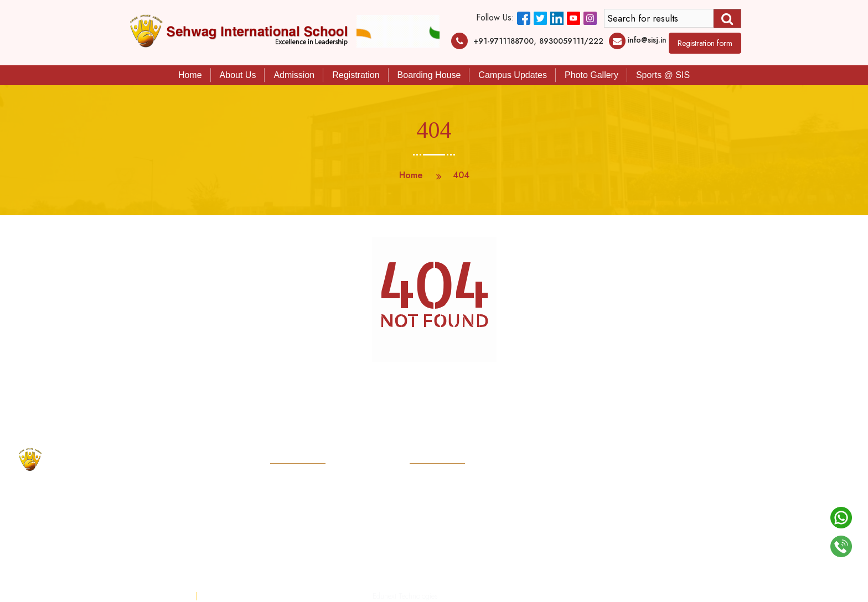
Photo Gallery (591, 75)
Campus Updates (513, 75)
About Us (238, 75)
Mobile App (288, 568)
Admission (294, 75)
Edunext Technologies (405, 596)
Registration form (705, 43)
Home (190, 75)
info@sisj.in (647, 40)
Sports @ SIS (663, 75)
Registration (356, 75)
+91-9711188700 (503, 41)
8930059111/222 (571, 41)
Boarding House (429, 75)
